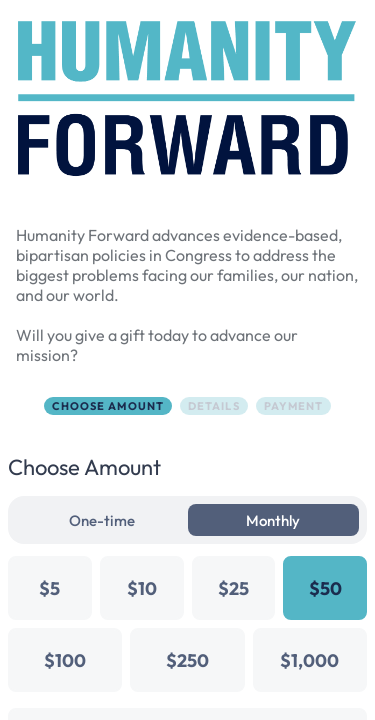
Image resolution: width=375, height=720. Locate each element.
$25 (233, 588)
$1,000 (309, 660)
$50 (325, 588)
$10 (142, 588)
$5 (49, 588)
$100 (65, 660)
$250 (187, 660)
